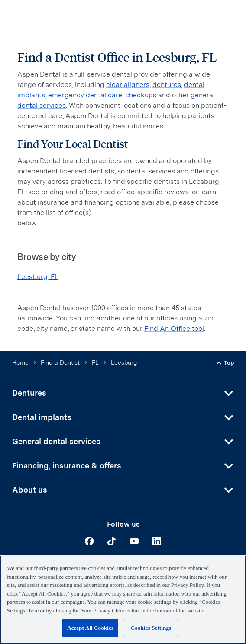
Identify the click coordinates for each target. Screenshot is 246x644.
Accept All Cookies (90, 628)
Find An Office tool (174, 328)
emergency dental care (85, 95)
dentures (167, 85)
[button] (123, 393)
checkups (141, 95)
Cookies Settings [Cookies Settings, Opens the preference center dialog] (151, 628)
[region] (123, 600)
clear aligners (128, 85)
